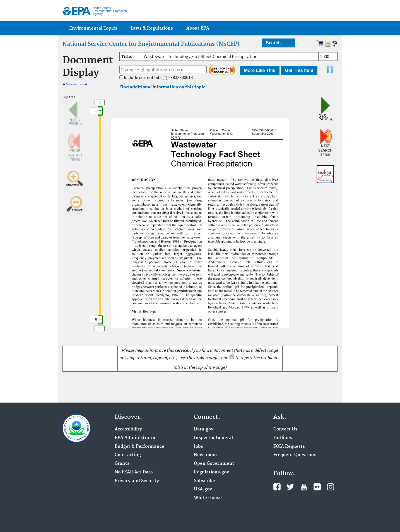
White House (208, 498)
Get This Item (299, 70)
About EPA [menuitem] (198, 28)
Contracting (128, 455)
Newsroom (205, 455)
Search (273, 43)
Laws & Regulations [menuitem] (152, 28)
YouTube (304, 487)
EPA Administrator (135, 438)
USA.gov (203, 489)
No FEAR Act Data (134, 472)
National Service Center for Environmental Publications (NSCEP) (151, 44)
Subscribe (204, 481)
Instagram (331, 487)
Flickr (317, 487)
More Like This (260, 70)
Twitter (290, 487)
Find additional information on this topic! (163, 87)
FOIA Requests (289, 447)
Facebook (277, 487)
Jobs (198, 447)
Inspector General (213, 438)
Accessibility (128, 429)
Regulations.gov (211, 472)
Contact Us (285, 429)
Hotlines (283, 438)
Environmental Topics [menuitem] (93, 28)
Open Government (214, 464)
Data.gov (204, 429)
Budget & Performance (139, 447)
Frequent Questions (295, 455)
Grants (122, 464)
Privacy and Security (137, 481)
